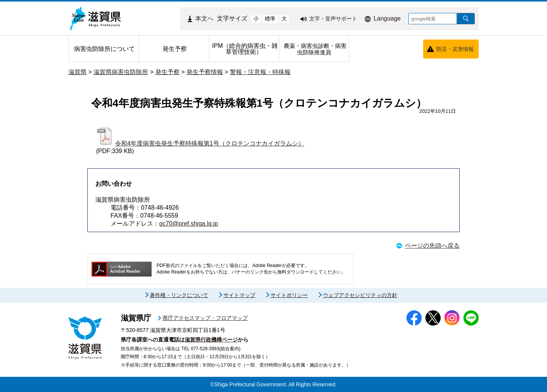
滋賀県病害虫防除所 (121, 72)
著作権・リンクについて (179, 295)
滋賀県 (77, 72)
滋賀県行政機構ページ (211, 340)
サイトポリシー (289, 295)
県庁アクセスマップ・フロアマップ (205, 318)
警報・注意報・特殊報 (260, 72)
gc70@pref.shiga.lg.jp (189, 224)
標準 (270, 19)
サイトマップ (239, 295)
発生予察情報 (205, 72)
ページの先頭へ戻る (432, 246)
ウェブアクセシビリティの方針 (360, 295)
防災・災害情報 (455, 49)
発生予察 (168, 72)
